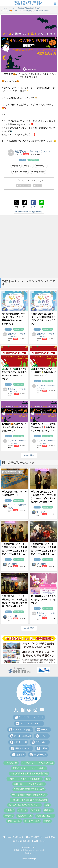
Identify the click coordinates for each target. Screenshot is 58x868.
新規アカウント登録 (24, 185)
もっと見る (29, 455)
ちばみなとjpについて (13, 837)
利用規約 (50, 837)
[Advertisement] (29, 246)
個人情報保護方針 (21, 841)
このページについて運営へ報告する (29, 212)
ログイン (38, 185)
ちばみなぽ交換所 (34, 837)
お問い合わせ (38, 841)
